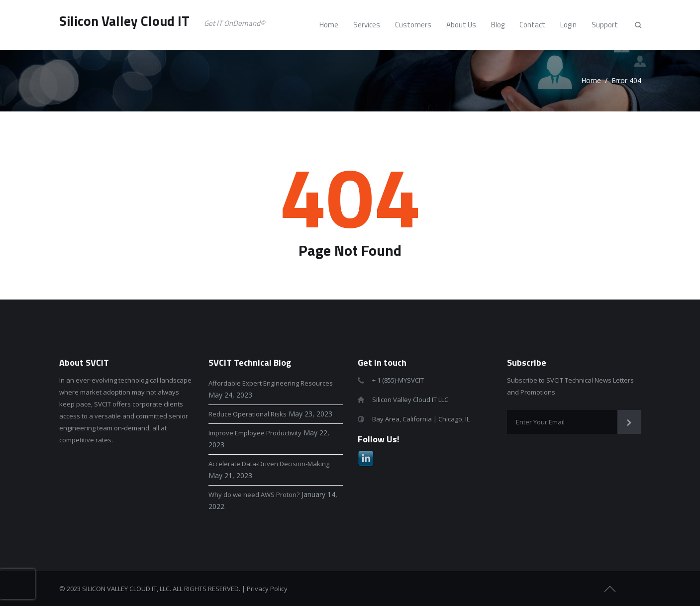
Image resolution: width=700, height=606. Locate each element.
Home (591, 80)
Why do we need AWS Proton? (254, 495)
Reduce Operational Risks (248, 414)
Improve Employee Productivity (255, 433)
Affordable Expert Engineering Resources (271, 383)
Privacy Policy (267, 589)
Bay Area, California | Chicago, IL (421, 419)
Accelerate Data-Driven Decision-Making (269, 464)
